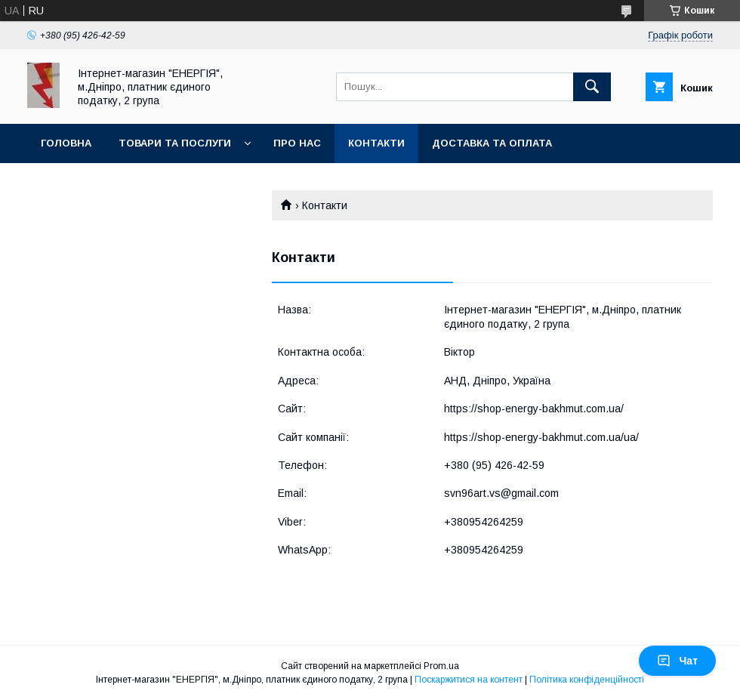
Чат (677, 661)
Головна (66, 143)
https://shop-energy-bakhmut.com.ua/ (534, 409)
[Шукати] (592, 87)
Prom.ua (441, 666)
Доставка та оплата (492, 143)
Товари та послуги (175, 143)
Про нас (297, 143)
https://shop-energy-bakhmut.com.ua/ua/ (541, 437)
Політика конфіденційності (587, 680)
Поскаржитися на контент (469, 680)
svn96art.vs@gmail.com (501, 493)
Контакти (376, 143)
